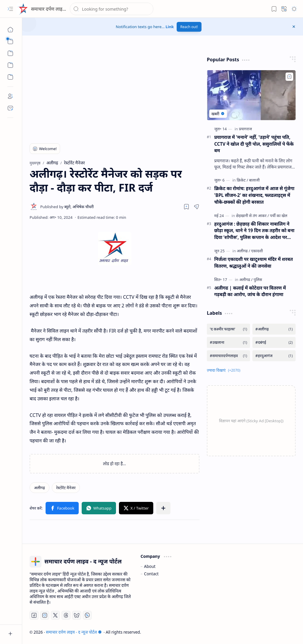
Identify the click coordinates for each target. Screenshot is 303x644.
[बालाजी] (254, 180)
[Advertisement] (106, 93)
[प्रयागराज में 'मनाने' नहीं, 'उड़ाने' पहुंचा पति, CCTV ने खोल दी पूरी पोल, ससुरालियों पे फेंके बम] (251, 95)
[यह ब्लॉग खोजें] (112, 9)
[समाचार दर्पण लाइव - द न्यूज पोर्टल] (22, 9)
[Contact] (10, 108)
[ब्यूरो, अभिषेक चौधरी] (67, 207)
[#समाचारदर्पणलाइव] (228, 356)
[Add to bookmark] (289, 77)
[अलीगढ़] (40, 488)
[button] (10, 9)
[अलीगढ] (243, 251)
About (150, 566)
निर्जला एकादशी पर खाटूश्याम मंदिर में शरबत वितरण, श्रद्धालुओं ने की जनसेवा (254, 262)
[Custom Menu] (10, 65)
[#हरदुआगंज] (274, 356)
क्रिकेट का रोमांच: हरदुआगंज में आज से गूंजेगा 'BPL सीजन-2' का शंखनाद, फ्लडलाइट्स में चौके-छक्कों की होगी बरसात (254, 195)
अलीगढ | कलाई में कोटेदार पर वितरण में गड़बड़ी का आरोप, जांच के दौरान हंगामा (250, 291)
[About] (10, 96)
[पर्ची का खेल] (279, 216)
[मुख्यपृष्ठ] (10, 30)
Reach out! (189, 27)
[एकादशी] (257, 251)
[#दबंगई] (274, 342)
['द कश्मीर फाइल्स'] (228, 329)
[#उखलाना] (228, 342)
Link (170, 27)
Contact (151, 574)
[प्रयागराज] (246, 129)
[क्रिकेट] (242, 180)
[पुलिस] (258, 280)
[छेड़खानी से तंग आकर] (253, 216)
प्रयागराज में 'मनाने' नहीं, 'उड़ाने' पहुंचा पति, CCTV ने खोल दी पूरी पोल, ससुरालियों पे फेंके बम (254, 144)
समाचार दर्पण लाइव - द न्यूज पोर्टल (61, 9)
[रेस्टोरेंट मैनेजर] (66, 488)
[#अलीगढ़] (274, 329)
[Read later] (186, 207)
